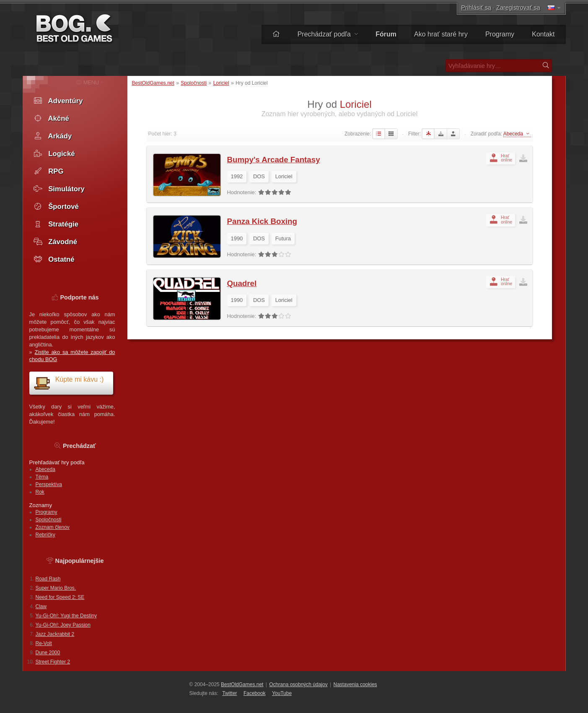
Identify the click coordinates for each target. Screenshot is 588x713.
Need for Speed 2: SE (60, 597)
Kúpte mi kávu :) (69, 383)
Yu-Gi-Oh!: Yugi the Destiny (66, 616)
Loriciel (221, 83)
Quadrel (242, 283)
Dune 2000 (48, 653)
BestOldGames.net (153, 83)
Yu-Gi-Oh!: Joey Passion (63, 625)
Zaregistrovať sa (518, 8)
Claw (41, 606)
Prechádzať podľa (328, 34)
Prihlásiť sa (476, 8)
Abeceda (45, 469)
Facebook (255, 693)
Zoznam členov (53, 527)
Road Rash (48, 579)
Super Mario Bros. (56, 588)
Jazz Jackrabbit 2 (55, 634)
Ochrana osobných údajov (298, 684)
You (282, 693)
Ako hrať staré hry (441, 34)
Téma (42, 477)
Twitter (229, 693)
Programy (500, 34)
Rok (40, 492)
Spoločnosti (194, 83)
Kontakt (543, 34)
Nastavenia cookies (355, 684)
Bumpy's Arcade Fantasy (274, 160)
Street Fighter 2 (53, 662)
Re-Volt (44, 643)
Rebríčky (45, 535)
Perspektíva (49, 484)
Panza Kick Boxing (262, 221)
